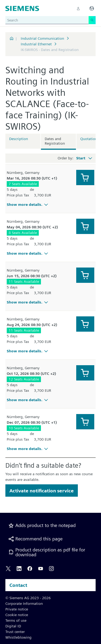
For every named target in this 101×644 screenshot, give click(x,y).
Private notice (17, 609)
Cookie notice (17, 615)
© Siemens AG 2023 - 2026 (28, 598)
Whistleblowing (18, 637)
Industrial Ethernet (36, 44)
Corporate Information (24, 603)
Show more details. (28, 204)
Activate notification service (42, 491)
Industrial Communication (42, 38)
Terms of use (16, 620)
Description (19, 139)
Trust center (15, 632)
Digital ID (13, 626)
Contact (18, 585)
